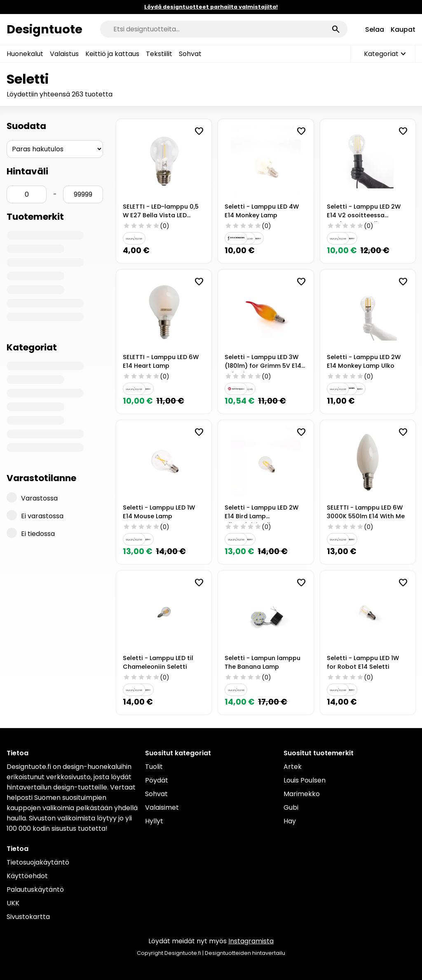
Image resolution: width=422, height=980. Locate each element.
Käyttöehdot (27, 876)
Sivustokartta (28, 917)
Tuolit (154, 767)
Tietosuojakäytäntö (38, 862)
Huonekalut (25, 54)
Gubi (291, 807)
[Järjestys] (55, 149)
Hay (290, 821)
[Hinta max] (83, 194)
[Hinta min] (27, 194)
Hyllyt (154, 821)
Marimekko (302, 794)
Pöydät (157, 780)
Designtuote (45, 29)
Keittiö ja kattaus (112, 54)
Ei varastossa (35, 515)
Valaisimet (162, 807)
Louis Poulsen (305, 780)
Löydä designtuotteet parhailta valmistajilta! (211, 7)
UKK (13, 903)
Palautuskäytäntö (35, 890)
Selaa (375, 29)
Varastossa (32, 498)
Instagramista (251, 941)
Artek (293, 767)
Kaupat (403, 29)
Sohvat (190, 54)
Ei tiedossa (31, 533)
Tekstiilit (159, 54)
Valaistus (64, 54)
